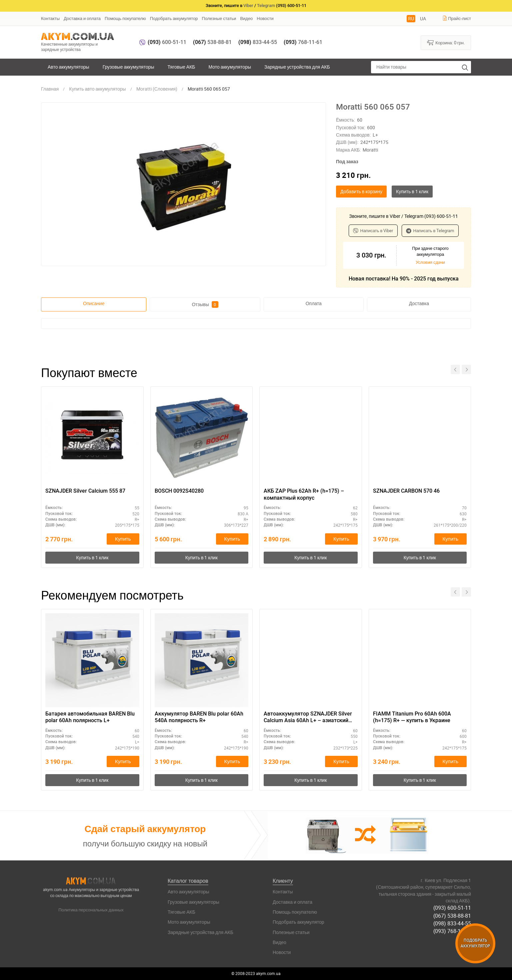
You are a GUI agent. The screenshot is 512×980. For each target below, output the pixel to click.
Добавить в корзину (361, 191)
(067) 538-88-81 (452, 916)
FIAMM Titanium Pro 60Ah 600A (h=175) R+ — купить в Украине (412, 717)
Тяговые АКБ (181, 67)
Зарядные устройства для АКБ (297, 67)
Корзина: (446, 42)
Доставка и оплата (82, 18)
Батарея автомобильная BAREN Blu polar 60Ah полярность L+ (90, 717)
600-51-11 (167, 42)
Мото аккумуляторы (230, 67)
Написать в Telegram (430, 231)
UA (423, 18)
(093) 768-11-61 (452, 931)
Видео (246, 18)
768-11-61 (303, 42)
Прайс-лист (457, 18)
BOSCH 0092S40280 (179, 491)
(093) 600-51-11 (452, 908)
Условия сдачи (430, 262)
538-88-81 (212, 42)
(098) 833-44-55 (452, 923)
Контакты (50, 18)
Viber (248, 5)
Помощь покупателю (125, 18)
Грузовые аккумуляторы (128, 67)
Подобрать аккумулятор (174, 18)
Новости (265, 18)
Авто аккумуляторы (68, 67)
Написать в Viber (373, 231)
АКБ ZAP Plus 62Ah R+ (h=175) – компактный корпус (304, 494)
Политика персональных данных (91, 910)
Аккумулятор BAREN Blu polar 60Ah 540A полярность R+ (199, 717)
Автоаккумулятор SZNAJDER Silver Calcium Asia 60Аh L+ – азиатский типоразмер (308, 718)
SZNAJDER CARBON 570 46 (406, 491)
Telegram (266, 5)
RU (411, 18)
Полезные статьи (219, 18)
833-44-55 (258, 42)
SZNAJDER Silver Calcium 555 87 (85, 491)
